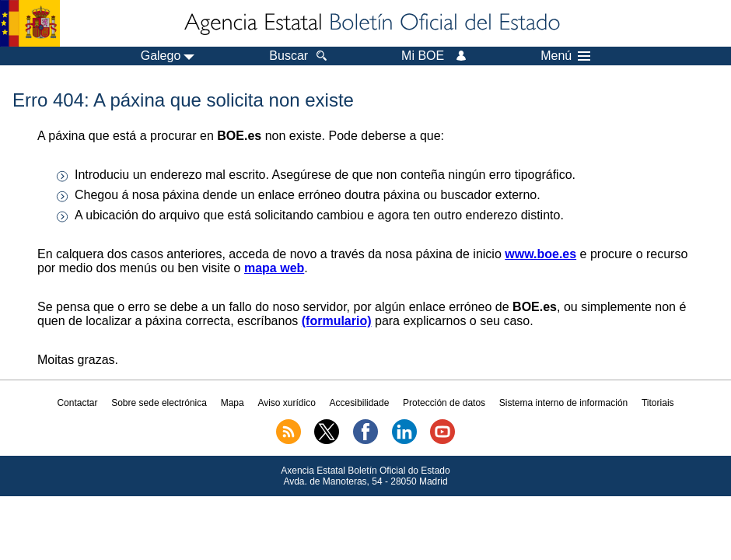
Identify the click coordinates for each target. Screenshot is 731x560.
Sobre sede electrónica (159, 403)
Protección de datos (444, 403)
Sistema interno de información (563, 403)
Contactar (77, 403)
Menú (565, 56)
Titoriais (658, 403)
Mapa (233, 403)
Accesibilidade (360, 403)
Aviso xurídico (286, 403)
